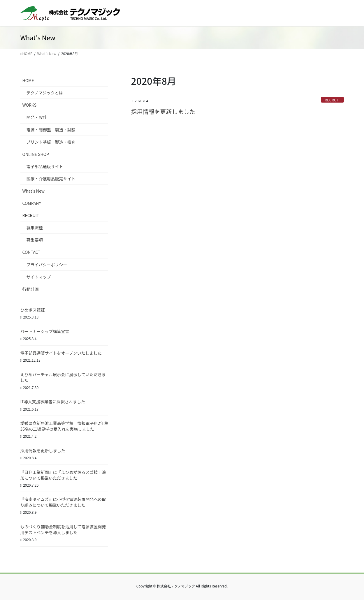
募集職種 (35, 228)
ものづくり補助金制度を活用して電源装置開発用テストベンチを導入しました (63, 529)
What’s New (34, 191)
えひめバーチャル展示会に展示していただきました (63, 377)
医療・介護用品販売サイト (51, 179)
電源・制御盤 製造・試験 (51, 130)
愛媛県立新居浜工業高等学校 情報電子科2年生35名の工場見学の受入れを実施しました (64, 426)
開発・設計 (37, 117)
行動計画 (31, 289)
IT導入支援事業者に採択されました (53, 402)
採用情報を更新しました (163, 111)
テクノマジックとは (45, 93)
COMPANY (32, 203)
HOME (28, 80)
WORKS (30, 105)
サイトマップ (39, 277)
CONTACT (31, 252)
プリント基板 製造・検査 (51, 142)
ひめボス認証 (33, 310)
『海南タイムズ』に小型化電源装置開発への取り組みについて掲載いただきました (63, 502)
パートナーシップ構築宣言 (45, 331)
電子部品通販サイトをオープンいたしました (61, 353)
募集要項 (35, 240)
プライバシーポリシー (47, 265)
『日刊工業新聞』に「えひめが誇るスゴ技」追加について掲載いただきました (63, 475)
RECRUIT (332, 100)
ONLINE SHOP (36, 154)
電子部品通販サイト (45, 166)
